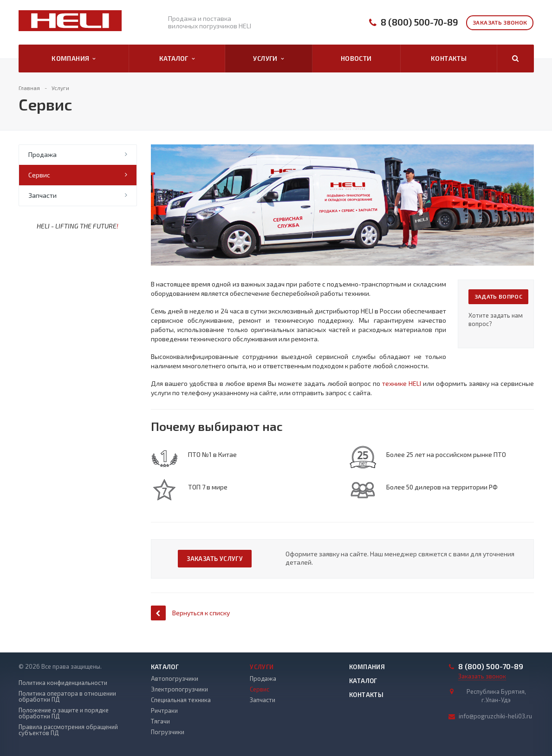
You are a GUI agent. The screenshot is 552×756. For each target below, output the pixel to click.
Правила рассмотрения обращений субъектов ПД (68, 730)
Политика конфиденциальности (63, 683)
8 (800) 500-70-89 (419, 22)
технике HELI (402, 383)
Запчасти (42, 195)
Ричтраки (164, 710)
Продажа (42, 154)
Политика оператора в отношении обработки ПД (67, 697)
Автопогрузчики (175, 678)
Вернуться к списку (190, 613)
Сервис (39, 175)
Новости (356, 58)
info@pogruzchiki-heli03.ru (495, 716)
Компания (74, 59)
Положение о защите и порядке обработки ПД (64, 713)
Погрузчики (168, 732)
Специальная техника (181, 700)
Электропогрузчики (179, 689)
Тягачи (160, 721)
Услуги (268, 59)
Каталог (177, 59)
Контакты (449, 58)
